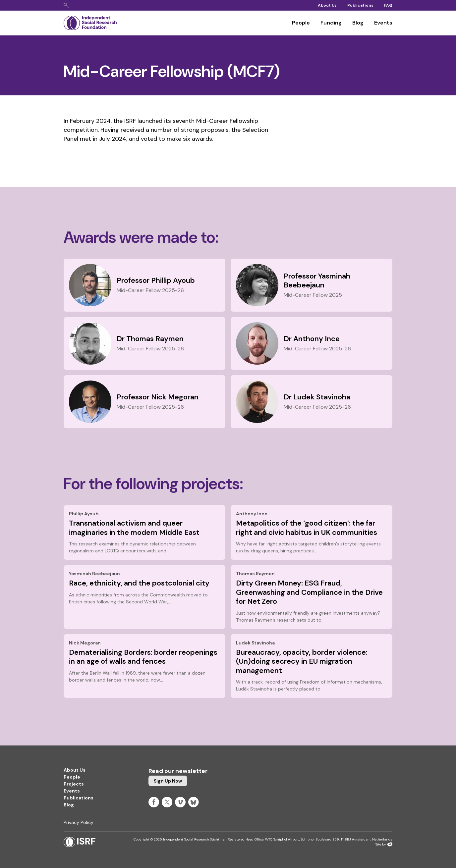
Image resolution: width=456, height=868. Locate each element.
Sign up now (168, 781)
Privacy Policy (79, 822)
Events (383, 23)
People (301, 23)
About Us (327, 5)
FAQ (388, 5)
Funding (331, 23)
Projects (74, 784)
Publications (360, 5)
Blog (358, 23)
